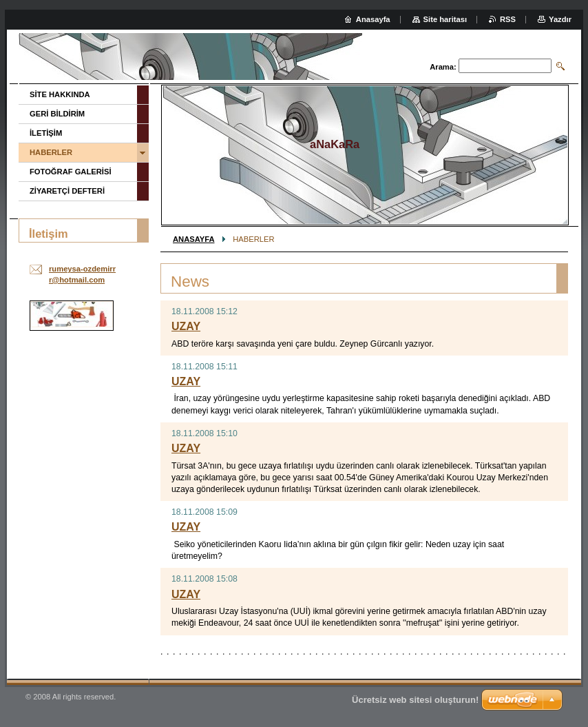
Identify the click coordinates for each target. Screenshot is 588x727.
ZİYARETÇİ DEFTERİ (67, 191)
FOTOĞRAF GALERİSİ (71, 172)
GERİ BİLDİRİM (57, 114)
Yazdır (560, 19)
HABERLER (51, 152)
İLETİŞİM (46, 133)
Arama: (443, 67)
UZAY (186, 326)
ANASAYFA (194, 239)
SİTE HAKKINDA (60, 94)
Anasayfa (373, 19)
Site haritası (445, 19)
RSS (508, 19)
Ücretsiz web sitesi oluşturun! (415, 700)
